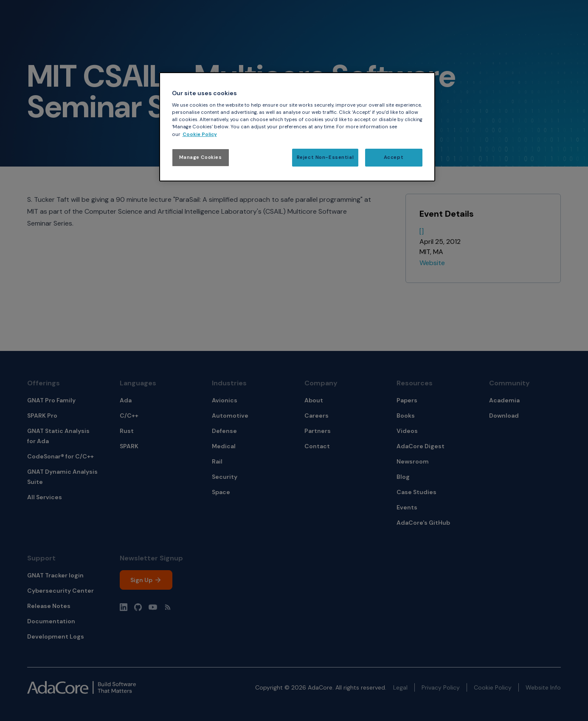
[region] (297, 127)
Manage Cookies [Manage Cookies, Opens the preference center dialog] (201, 157)
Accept (394, 157)
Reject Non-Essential (325, 157)
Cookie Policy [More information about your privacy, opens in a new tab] (200, 134)
